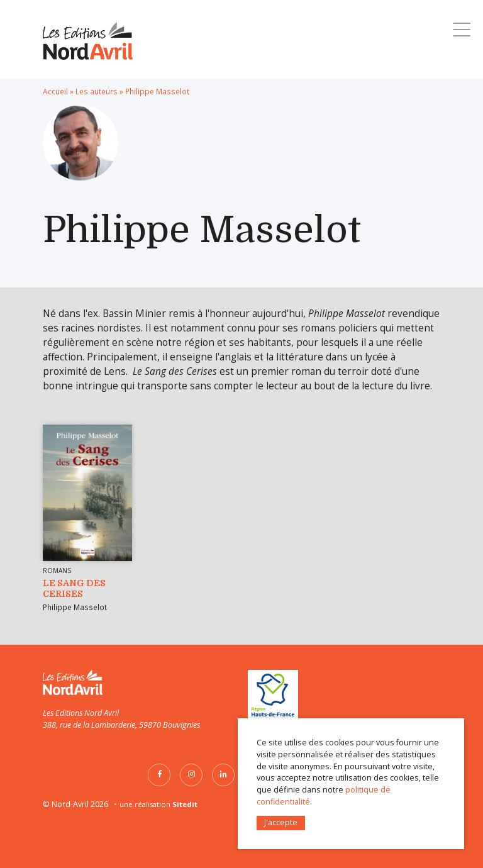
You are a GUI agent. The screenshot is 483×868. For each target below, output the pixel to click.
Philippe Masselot (75, 607)
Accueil (55, 91)
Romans (57, 570)
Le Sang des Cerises (74, 588)
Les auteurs (97, 91)
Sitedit (185, 804)
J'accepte (281, 822)
